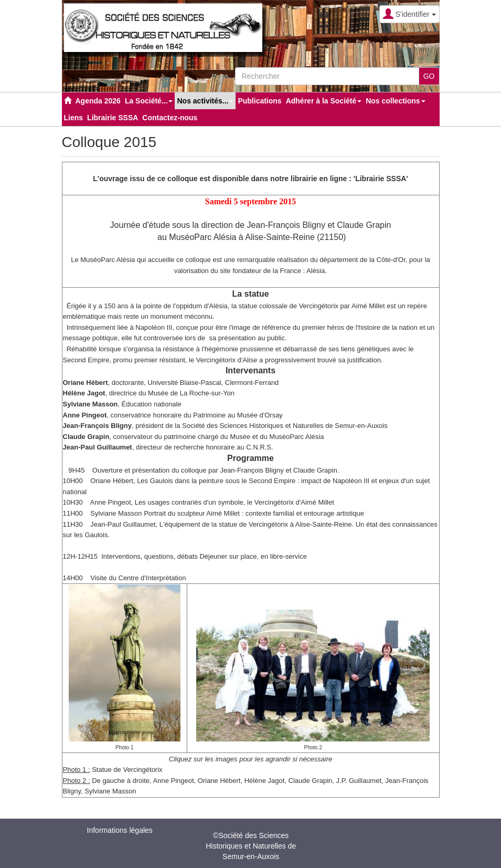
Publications (259, 101)
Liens (74, 118)
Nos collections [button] (395, 101)
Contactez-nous (170, 118)
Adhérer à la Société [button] (324, 101)
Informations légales (120, 830)
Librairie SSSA (113, 118)
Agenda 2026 (98, 101)
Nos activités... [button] (205, 101)
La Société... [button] (149, 101)
